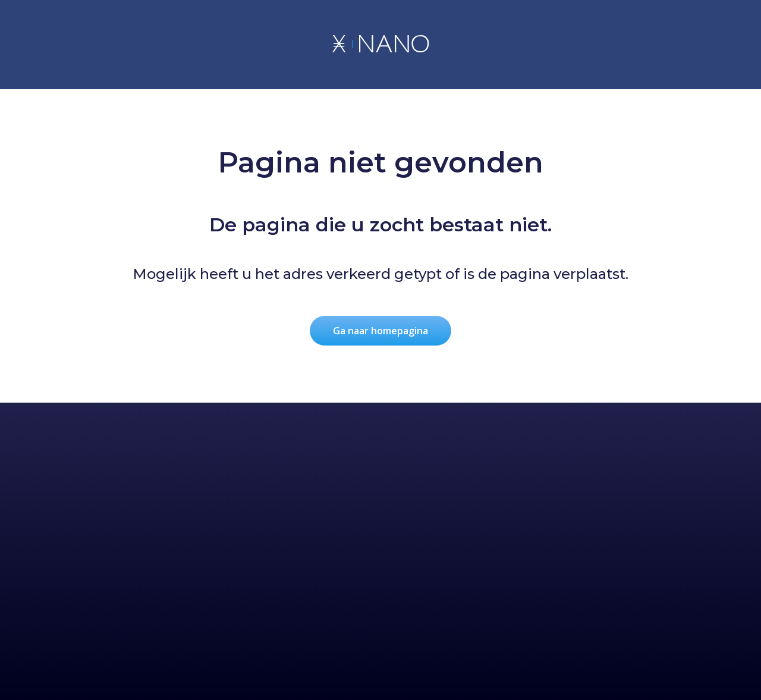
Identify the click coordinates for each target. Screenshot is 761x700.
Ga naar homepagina (380, 331)
